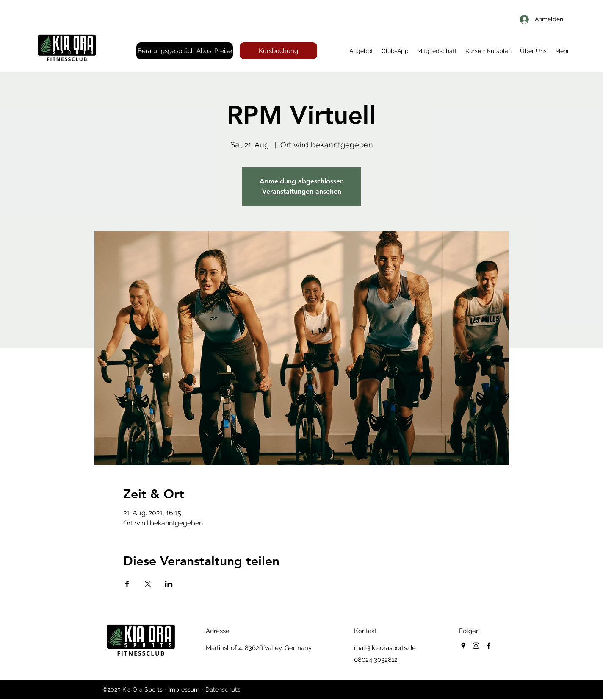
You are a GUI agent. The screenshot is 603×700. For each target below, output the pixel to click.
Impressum (184, 689)
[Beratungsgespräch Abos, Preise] (185, 51)
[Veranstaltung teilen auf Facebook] (127, 584)
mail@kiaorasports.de (385, 648)
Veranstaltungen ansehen (302, 191)
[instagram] (476, 646)
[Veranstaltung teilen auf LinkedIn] (169, 584)
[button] (361, 51)
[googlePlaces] (463, 646)
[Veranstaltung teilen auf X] (148, 584)
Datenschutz (223, 689)
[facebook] (489, 646)
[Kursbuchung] (278, 51)
